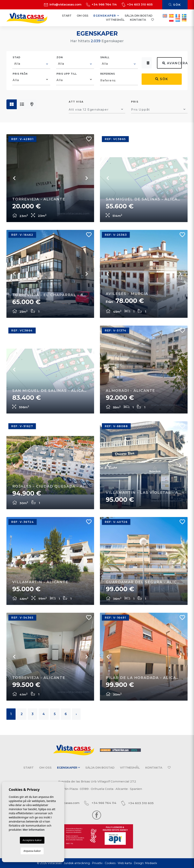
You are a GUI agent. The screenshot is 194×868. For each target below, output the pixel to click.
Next (86, 178)
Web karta (125, 863)
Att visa (76, 102)
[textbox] (31, 64)
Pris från (20, 74)
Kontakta (138, 20)
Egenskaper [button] (106, 16)
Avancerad (172, 63)
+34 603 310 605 (137, 4)
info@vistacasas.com (63, 4)
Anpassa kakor (32, 851)
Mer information (34, 830)
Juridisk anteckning (77, 863)
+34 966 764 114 (101, 4)
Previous (14, 178)
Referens (108, 74)
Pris (135, 102)
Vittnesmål (115, 20)
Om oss (82, 16)
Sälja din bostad (138, 16)
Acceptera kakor (32, 840)
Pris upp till (67, 74)
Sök (175, 5)
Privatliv (97, 863)
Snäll (105, 57)
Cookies (110, 863)
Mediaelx (151, 863)
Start (67, 16)
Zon (60, 57)
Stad (17, 57)
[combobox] (31, 64)
